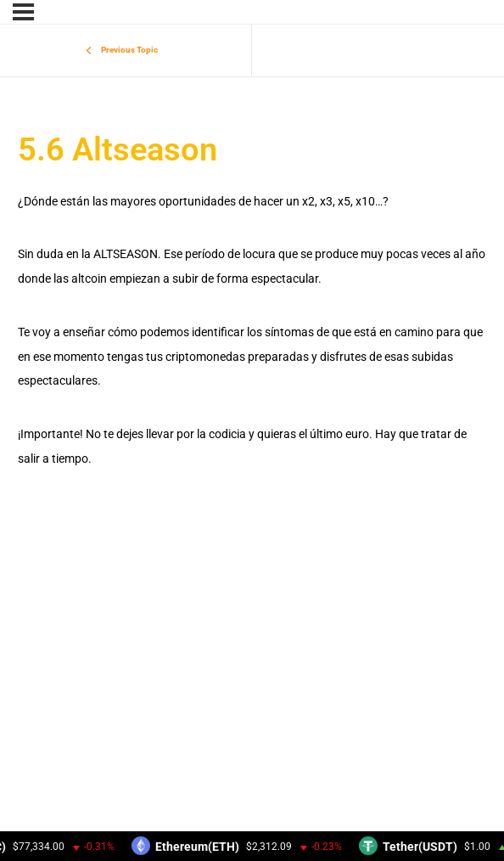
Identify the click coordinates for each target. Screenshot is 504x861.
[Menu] (23, 12)
